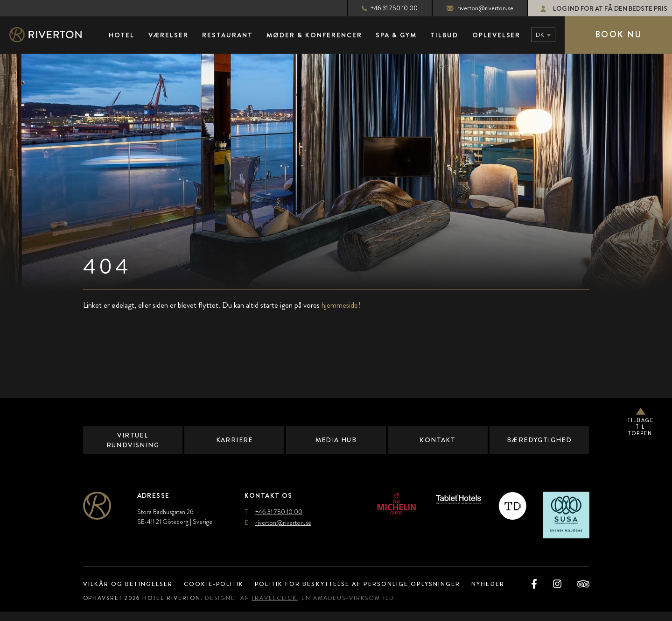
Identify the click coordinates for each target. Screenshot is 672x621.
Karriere (234, 440)
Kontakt (437, 440)
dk (540, 35)
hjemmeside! (341, 305)
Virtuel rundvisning (133, 440)
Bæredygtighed (539, 440)
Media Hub (336, 440)
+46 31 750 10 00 (379, 8)
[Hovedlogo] (54, 35)
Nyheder (512, 584)
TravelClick (282, 607)
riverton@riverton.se (470, 8)
